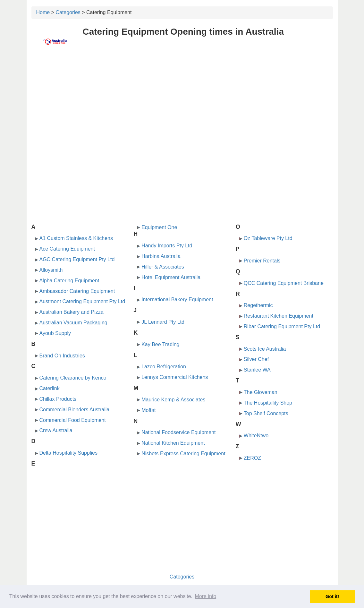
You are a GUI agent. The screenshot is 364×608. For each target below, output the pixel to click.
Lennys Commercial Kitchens (175, 377)
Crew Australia (56, 430)
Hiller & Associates (163, 267)
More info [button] (205, 596)
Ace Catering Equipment (67, 249)
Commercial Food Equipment (73, 420)
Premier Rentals (262, 261)
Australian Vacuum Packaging (73, 323)
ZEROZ (252, 458)
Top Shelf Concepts (266, 413)
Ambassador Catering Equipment (77, 291)
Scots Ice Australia (265, 349)
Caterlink (50, 388)
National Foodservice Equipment (178, 432)
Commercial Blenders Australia (75, 410)
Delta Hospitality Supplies (68, 453)
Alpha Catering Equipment (69, 281)
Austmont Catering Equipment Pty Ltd (82, 301)
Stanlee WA (257, 370)
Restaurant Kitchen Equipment (279, 316)
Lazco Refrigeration (164, 367)
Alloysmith (51, 270)
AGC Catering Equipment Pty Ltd (77, 259)
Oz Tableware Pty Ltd (268, 238)
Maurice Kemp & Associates (173, 400)
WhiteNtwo (256, 436)
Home (43, 12)
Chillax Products (58, 399)
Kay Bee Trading (160, 344)
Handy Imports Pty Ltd (167, 246)
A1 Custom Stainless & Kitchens (76, 238)
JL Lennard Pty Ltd (163, 322)
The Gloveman (261, 392)
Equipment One (159, 227)
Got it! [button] (332, 596)
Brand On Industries (62, 356)
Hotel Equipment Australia (171, 277)
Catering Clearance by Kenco (73, 378)
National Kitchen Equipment (173, 443)
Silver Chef (256, 359)
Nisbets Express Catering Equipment (183, 454)
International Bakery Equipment (177, 300)
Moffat (148, 410)
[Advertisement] (182, 102)
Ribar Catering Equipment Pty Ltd (282, 326)
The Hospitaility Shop (268, 403)
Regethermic (258, 305)
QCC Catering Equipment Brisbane (284, 283)
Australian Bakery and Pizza (72, 312)
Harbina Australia (161, 256)
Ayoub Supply (55, 333)
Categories (68, 12)
